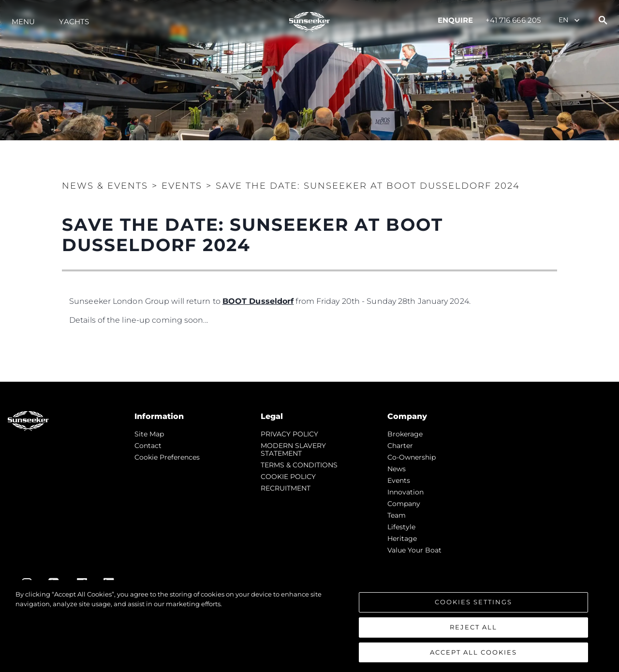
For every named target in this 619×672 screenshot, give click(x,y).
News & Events (105, 186)
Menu (23, 22)
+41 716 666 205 (513, 20)
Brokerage (405, 434)
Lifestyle (401, 527)
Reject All (473, 629)
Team (397, 515)
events (399, 480)
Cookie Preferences (167, 457)
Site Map (149, 434)
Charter (400, 446)
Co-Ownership (412, 457)
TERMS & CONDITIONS (299, 465)
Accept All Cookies (473, 655)
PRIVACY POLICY (289, 434)
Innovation (405, 492)
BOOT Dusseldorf (258, 301)
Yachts (74, 22)
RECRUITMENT (286, 488)
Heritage (402, 538)
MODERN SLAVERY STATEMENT (293, 449)
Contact (148, 446)
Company (404, 504)
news (397, 469)
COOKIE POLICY (288, 477)
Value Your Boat (414, 550)
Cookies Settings (473, 604)
